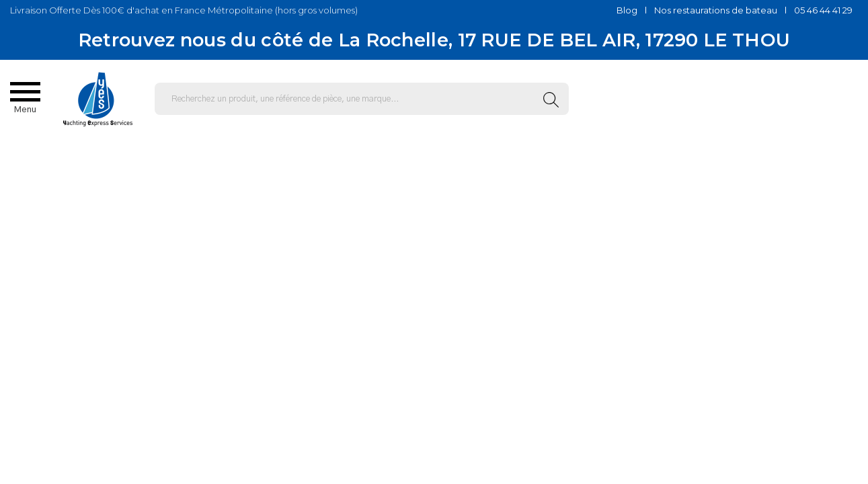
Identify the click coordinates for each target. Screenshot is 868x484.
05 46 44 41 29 (823, 10)
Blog (627, 10)
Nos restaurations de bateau (716, 10)
